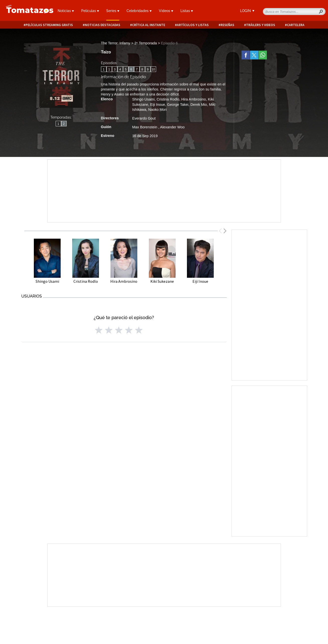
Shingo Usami (144, 99)
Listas (187, 11)
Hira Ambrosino (193, 99)
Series (113, 11)
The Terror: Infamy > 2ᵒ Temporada (129, 43)
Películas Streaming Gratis (49, 25)
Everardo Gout (144, 118)
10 (153, 69)
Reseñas (227, 25)
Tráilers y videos (261, 25)
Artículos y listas (193, 25)
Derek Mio (199, 105)
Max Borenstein (145, 127)
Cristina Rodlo (168, 99)
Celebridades (139, 11)
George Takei (178, 105)
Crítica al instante (149, 25)
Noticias (66, 11)
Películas (90, 11)
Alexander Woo (172, 127)
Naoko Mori (158, 110)
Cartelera (296, 25)
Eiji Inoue (158, 105)
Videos (166, 11)
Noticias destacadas (102, 25)
